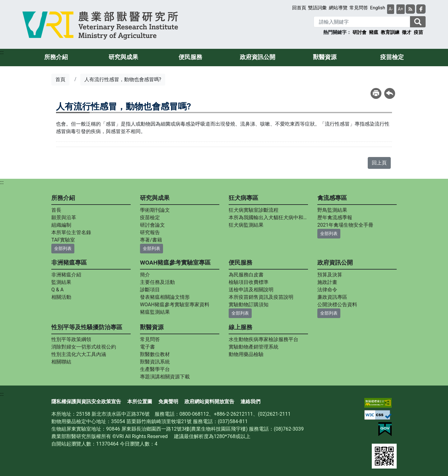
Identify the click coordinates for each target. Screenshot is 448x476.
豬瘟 (374, 32)
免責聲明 (168, 402)
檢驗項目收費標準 (249, 282)
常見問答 (359, 8)
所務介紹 (56, 57)
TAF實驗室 (63, 240)
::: (2, 52)
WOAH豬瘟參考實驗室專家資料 (175, 305)
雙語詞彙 (317, 8)
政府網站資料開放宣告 (209, 402)
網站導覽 (338, 8)
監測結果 (61, 282)
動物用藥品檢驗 (246, 354)
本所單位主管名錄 (71, 232)
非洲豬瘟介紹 (66, 275)
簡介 (145, 275)
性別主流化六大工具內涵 (79, 354)
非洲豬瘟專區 (69, 263)
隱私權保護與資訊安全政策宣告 (86, 402)
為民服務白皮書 (246, 275)
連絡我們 (250, 402)
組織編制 (61, 225)
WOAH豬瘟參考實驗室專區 (175, 263)
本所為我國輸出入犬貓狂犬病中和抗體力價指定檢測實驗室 (268, 217)
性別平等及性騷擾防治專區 (87, 327)
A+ (401, 9)
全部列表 (63, 248)
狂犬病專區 (243, 198)
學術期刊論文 (155, 210)
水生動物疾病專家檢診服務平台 (264, 339)
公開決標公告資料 (337, 305)
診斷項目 (150, 290)
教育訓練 (390, 32)
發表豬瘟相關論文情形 (165, 297)
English (378, 8)
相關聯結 (61, 362)
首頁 (60, 79)
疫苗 (418, 32)
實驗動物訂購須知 (249, 305)
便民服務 (190, 57)
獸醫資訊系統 (155, 362)
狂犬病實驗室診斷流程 (254, 210)
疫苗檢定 (392, 57)
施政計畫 (327, 282)
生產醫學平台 (155, 369)
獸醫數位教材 (155, 354)
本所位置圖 (140, 402)
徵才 (407, 32)
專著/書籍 (151, 240)
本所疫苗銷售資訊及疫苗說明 (261, 297)
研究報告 (150, 232)
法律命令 (327, 290)
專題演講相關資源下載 (165, 377)
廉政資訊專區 (332, 297)
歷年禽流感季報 (335, 217)
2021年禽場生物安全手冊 (345, 225)
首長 (56, 210)
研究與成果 (123, 57)
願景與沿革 (64, 217)
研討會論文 (152, 225)
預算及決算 (330, 275)
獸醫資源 (325, 57)
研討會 (359, 32)
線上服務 (240, 327)
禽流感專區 (332, 198)
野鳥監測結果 (332, 210)
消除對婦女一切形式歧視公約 (84, 347)
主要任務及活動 (157, 282)
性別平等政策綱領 (71, 339)
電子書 (147, 347)
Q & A (57, 290)
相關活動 (61, 297)
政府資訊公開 (258, 57)
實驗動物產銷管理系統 (254, 347)
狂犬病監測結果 (246, 225)
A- (391, 9)
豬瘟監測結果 (155, 312)
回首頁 (299, 8)
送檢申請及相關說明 (251, 290)
